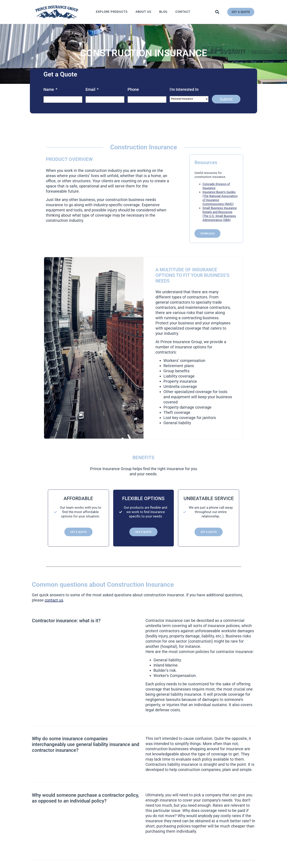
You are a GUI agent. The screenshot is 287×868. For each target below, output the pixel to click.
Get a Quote (78, 532)
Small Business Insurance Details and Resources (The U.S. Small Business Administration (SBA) (220, 214)
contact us (54, 600)
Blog (163, 12)
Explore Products (112, 12)
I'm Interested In (184, 89)
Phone (133, 89)
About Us (143, 12)
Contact (183, 12)
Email (92, 89)
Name (50, 89)
